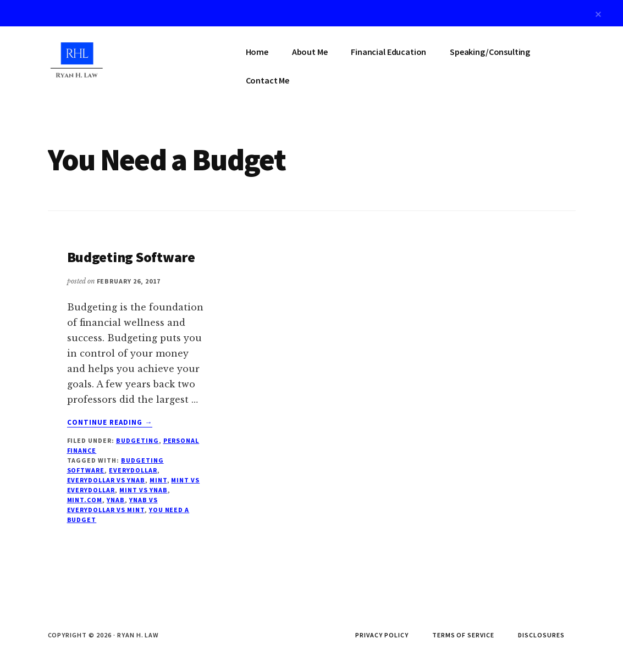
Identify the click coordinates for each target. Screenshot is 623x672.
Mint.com (85, 500)
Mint (158, 480)
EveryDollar (133, 470)
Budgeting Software (131, 257)
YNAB (116, 500)
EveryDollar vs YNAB (106, 480)
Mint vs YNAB (144, 490)
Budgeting (137, 440)
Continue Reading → (110, 423)
